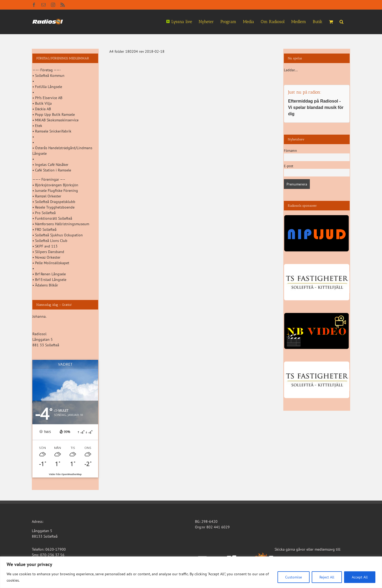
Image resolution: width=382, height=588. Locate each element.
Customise (294, 577)
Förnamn (290, 151)
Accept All (360, 577)
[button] (342, 21)
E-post (288, 166)
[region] (191, 572)
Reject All (327, 577)
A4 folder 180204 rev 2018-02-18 (137, 51)
